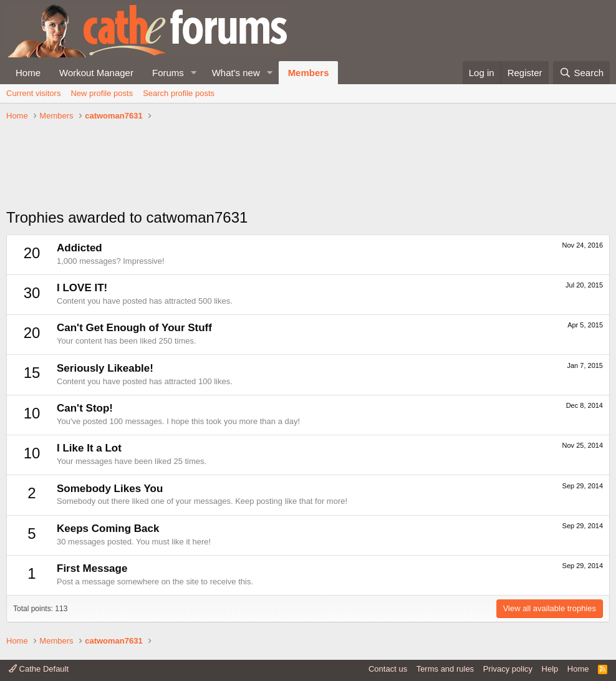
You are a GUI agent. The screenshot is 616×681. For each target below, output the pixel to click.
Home (28, 73)
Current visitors (33, 93)
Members (309, 73)
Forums (168, 73)
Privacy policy (508, 669)
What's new (236, 73)
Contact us (388, 669)
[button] (194, 73)
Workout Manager (96, 73)
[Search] (581, 73)
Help (550, 669)
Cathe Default (39, 669)
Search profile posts (179, 93)
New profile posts (102, 93)
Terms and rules (445, 669)
